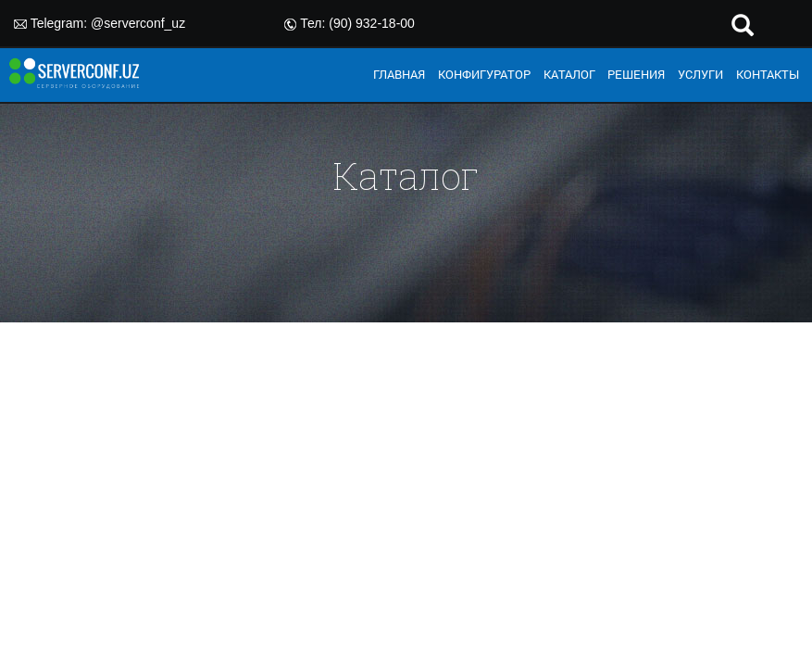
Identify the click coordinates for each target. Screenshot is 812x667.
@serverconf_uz (138, 23)
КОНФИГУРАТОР (484, 74)
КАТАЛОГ (569, 74)
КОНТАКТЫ (768, 74)
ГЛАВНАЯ (399, 74)
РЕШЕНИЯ (636, 74)
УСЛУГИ (700, 74)
